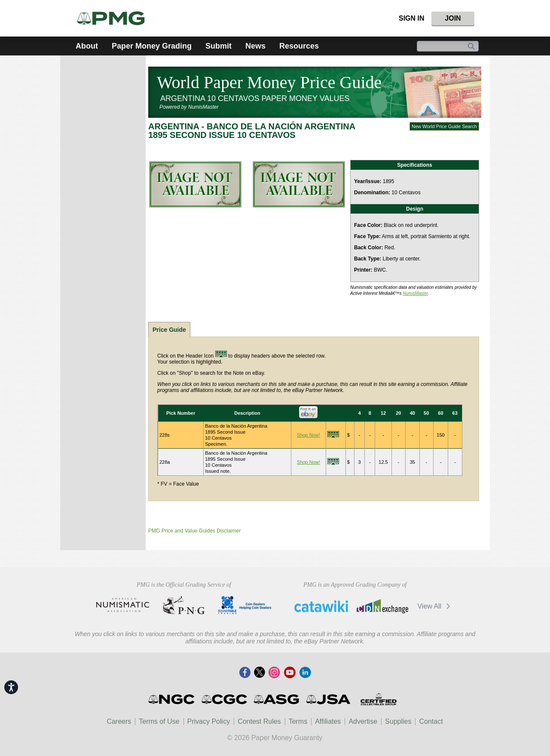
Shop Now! (309, 435)
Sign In (412, 18)
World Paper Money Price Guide (269, 82)
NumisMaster (415, 293)
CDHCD (245, 605)
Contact (431, 721)
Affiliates (328, 721)
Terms (298, 721)
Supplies (398, 721)
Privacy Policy (209, 721)
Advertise (363, 721)
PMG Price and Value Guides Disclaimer (194, 531)
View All (435, 606)
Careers (119, 721)
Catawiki (321, 606)
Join (453, 18)
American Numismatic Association (123, 605)
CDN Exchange (382, 606)
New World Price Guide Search (444, 126)
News (255, 46)
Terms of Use (159, 721)
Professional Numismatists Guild (184, 605)
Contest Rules (259, 721)
